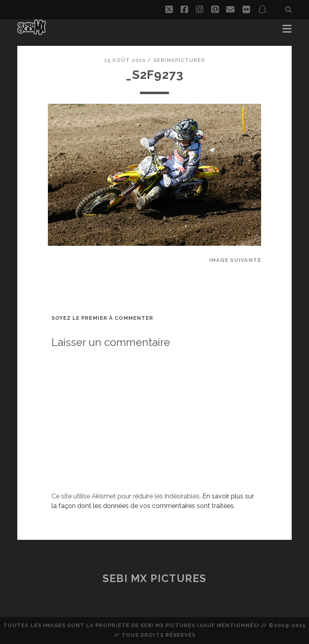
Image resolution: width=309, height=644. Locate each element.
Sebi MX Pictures (154, 578)
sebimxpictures (179, 60)
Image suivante (235, 260)
